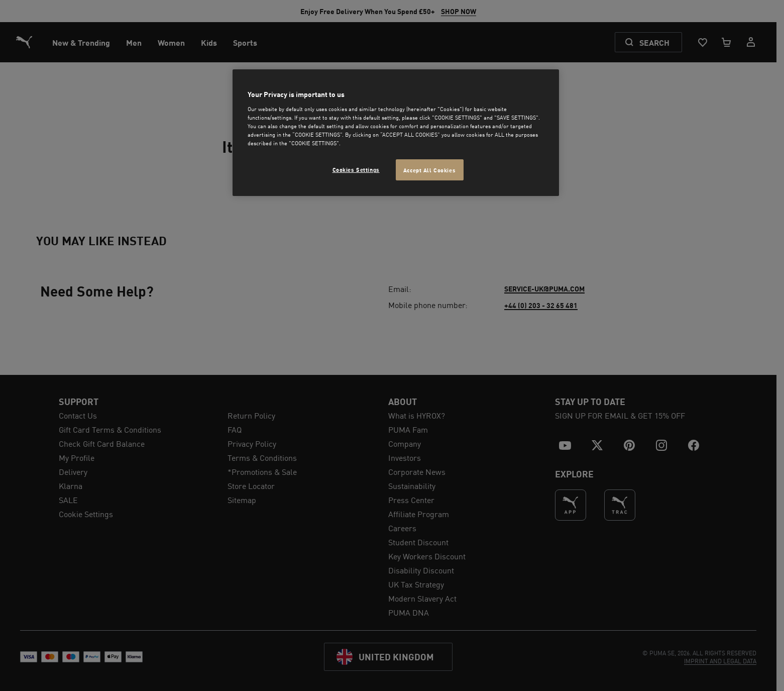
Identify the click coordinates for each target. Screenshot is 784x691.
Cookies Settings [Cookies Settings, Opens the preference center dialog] (356, 169)
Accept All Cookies (429, 170)
